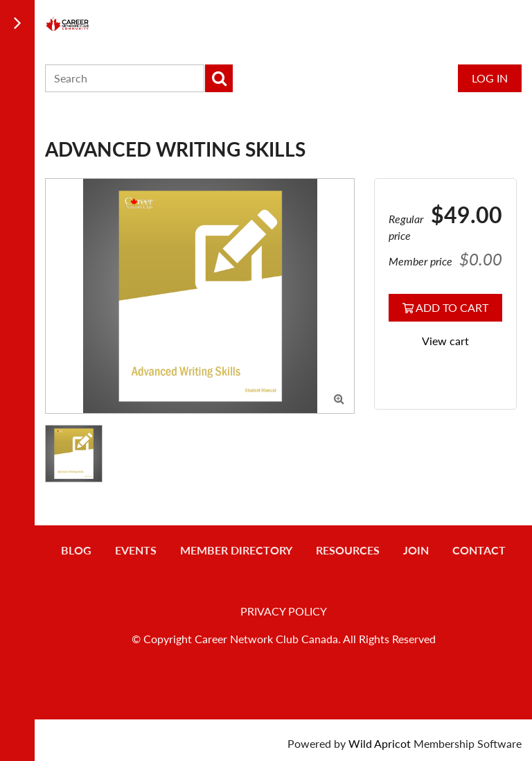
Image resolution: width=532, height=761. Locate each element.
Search (219, 78)
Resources (348, 550)
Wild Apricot (380, 743)
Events (136, 550)
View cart (445, 341)
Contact (479, 550)
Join (416, 550)
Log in (490, 78)
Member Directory (236, 550)
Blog (76, 550)
